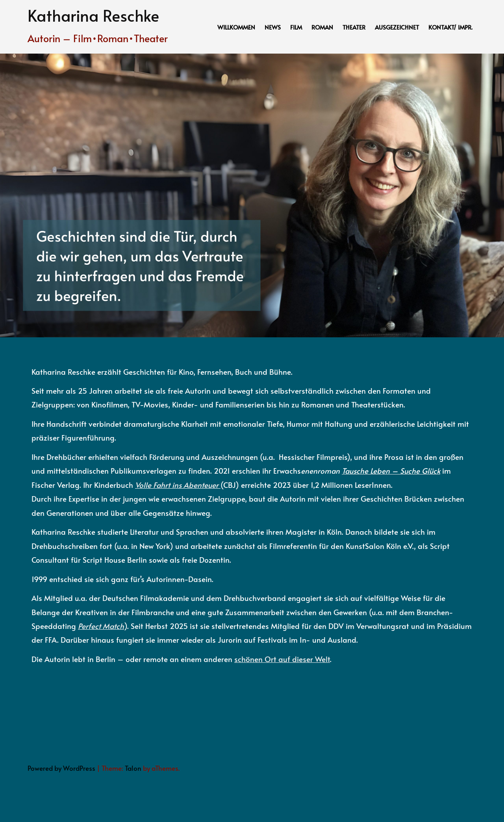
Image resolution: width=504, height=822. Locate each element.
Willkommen (236, 27)
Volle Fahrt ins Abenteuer (177, 485)
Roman (322, 27)
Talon (133, 768)
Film (296, 27)
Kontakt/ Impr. (450, 27)
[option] (252, 195)
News (273, 27)
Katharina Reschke (93, 15)
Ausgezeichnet (397, 27)
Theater (354, 27)
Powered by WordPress (61, 768)
